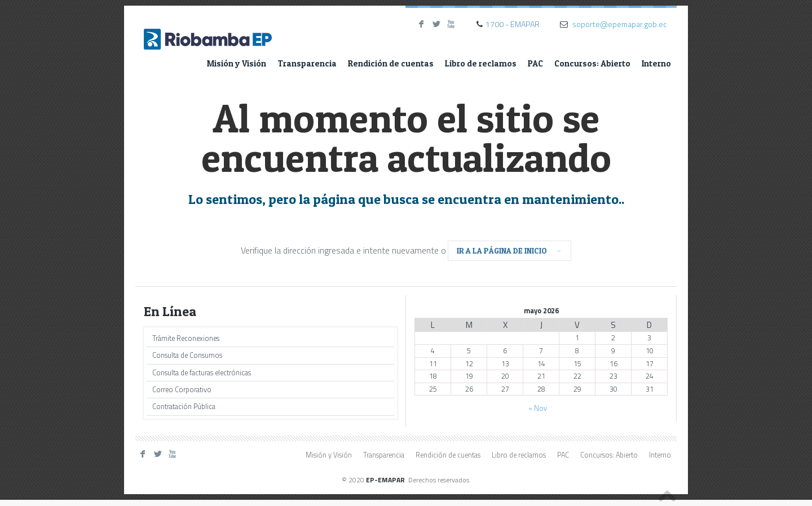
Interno (656, 63)
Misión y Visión (237, 63)
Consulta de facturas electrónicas (202, 373)
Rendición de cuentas (391, 63)
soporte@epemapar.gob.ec (619, 24)
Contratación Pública (184, 407)
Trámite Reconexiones (186, 338)
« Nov (538, 408)
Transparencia (307, 63)
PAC (535, 63)
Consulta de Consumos (187, 355)
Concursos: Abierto (592, 63)
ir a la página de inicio (509, 250)
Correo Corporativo (182, 390)
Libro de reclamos (481, 63)
